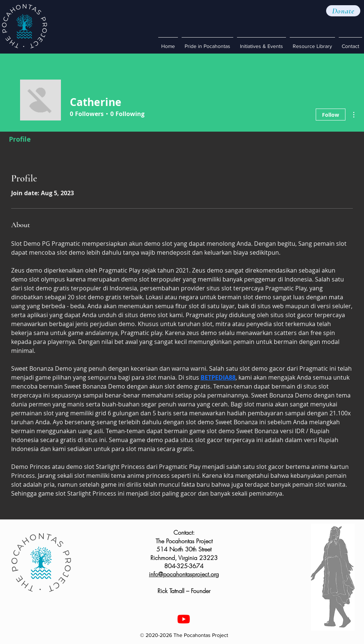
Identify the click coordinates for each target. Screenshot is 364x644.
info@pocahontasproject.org (184, 574)
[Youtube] (184, 619)
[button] (343, 11)
